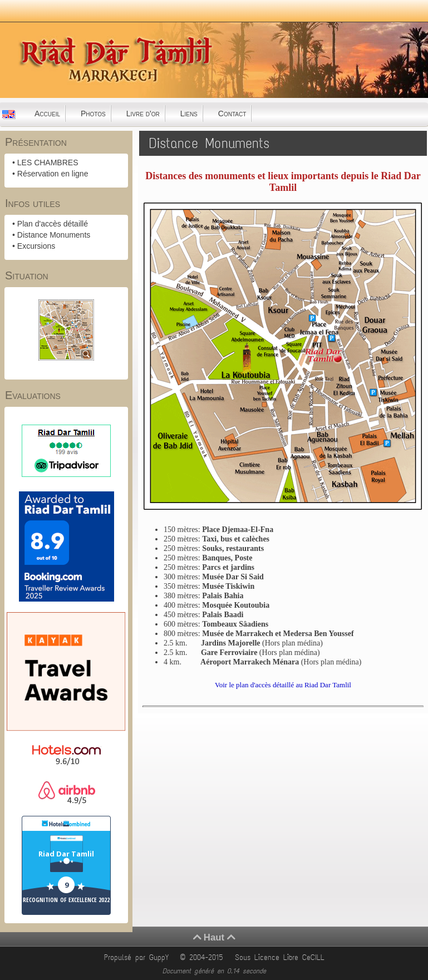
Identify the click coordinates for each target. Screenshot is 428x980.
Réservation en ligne (53, 174)
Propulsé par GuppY (138, 957)
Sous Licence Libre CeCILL (282, 957)
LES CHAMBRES (48, 162)
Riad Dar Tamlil (66, 854)
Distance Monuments (54, 235)
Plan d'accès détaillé (53, 224)
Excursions (36, 246)
